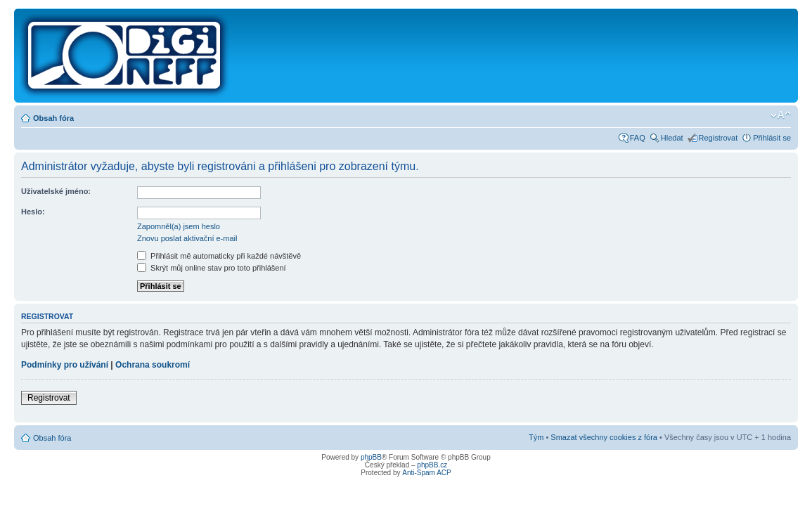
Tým (536, 437)
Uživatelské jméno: (56, 191)
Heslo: (33, 212)
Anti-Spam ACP (426, 473)
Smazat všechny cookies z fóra (604, 437)
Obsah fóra (53, 118)
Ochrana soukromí (153, 365)
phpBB (371, 457)
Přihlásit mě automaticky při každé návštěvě (219, 256)
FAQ (638, 138)
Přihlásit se (772, 138)
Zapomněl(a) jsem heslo (179, 226)
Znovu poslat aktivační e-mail (187, 238)
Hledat (672, 138)
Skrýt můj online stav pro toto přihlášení (212, 268)
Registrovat (718, 138)
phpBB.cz (432, 465)
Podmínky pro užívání (65, 365)
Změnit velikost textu (781, 115)
